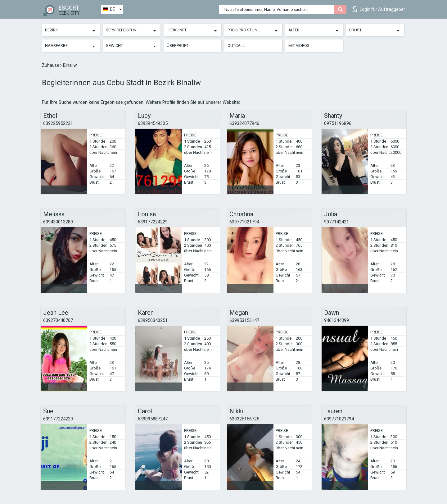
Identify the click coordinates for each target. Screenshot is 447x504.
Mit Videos (299, 46)
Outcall (236, 46)
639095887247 (153, 419)
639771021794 (244, 222)
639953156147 (244, 320)
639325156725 (244, 419)
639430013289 (58, 222)
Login (379, 9)
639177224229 (153, 222)
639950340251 (153, 320)
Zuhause (51, 65)
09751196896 (338, 123)
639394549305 (153, 123)
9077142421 (336, 222)
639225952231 (58, 123)
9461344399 (336, 320)
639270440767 (58, 320)
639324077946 (244, 123)
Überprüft (178, 46)
